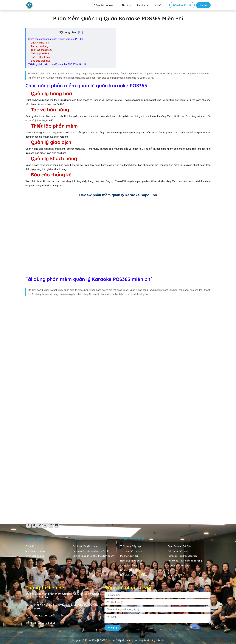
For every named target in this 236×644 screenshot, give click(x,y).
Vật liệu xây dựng (129, 566)
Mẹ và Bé (172, 570)
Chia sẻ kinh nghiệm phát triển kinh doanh (93, 556)
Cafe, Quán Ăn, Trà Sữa (179, 546)
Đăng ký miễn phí (182, 5)
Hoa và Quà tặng (176, 575)
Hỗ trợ (203, 5)
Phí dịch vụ (143, 5)
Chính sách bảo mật (35, 556)
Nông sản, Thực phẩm (131, 561)
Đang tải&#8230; (118, 404)
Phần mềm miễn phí (103, 5)
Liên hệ (157, 5)
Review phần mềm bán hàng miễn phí (91, 551)
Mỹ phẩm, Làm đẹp (129, 556)
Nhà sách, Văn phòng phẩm (134, 575)
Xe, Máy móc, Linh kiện (179, 566)
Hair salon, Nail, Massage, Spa (183, 556)
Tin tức (125, 5)
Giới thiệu (30, 546)
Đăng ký (113, 628)
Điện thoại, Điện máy (178, 551)
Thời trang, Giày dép (130, 546)
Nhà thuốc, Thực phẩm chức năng (185, 561)
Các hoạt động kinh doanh (86, 546)
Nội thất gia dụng (129, 570)
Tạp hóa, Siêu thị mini (131, 551)
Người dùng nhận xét (36, 551)
